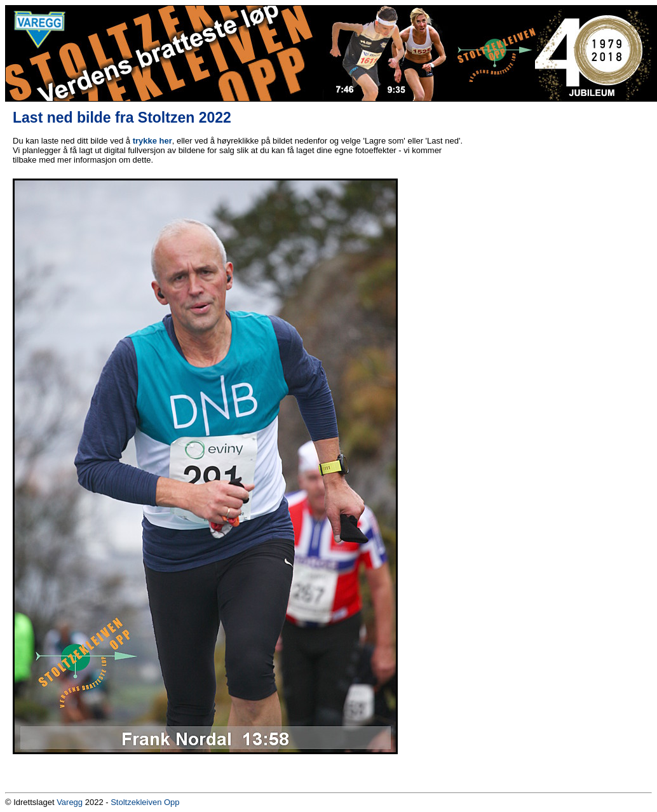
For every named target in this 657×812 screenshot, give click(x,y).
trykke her (152, 141)
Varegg (70, 802)
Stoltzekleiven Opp (145, 802)
